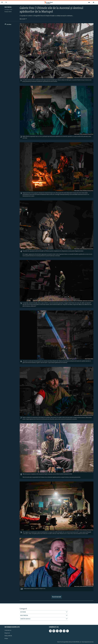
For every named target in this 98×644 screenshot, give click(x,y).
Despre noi (7, 633)
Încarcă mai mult (57, 597)
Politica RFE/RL (8, 636)
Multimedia (8, 7)
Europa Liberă (8, 12)
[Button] (8, 25)
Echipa (6, 639)
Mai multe (23, 19)
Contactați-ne (8, 630)
